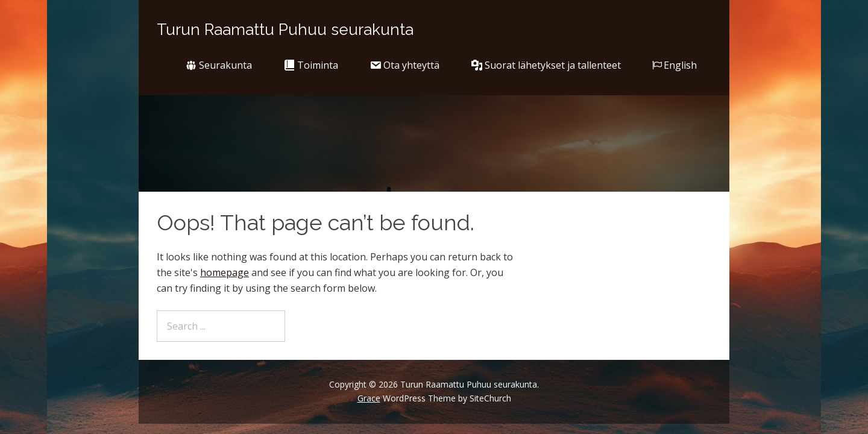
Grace (369, 398)
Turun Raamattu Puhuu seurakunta (285, 30)
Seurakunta (219, 65)
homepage (225, 272)
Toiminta (311, 65)
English (675, 65)
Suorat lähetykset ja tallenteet (546, 65)
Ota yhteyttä (404, 65)
